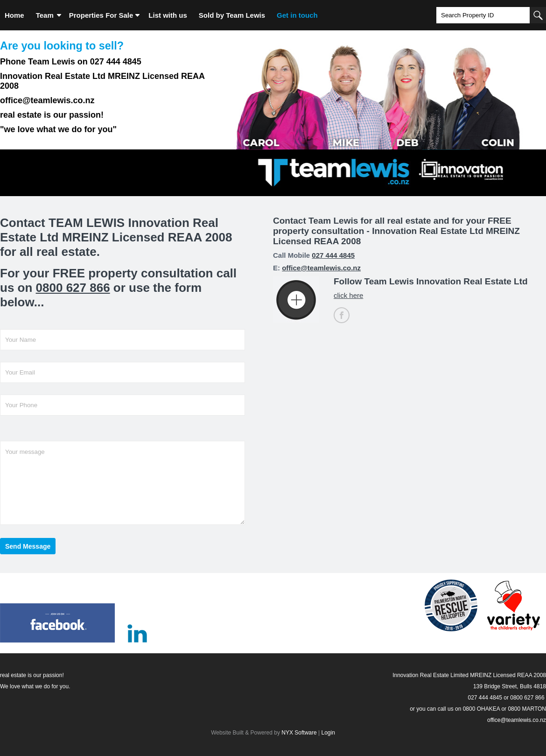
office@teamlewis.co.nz (321, 268)
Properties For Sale (101, 15)
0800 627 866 (73, 288)
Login (328, 733)
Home (14, 15)
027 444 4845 (333, 255)
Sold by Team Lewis (232, 15)
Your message (122, 483)
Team (45, 15)
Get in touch (297, 15)
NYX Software (299, 733)
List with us (168, 15)
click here (348, 295)
